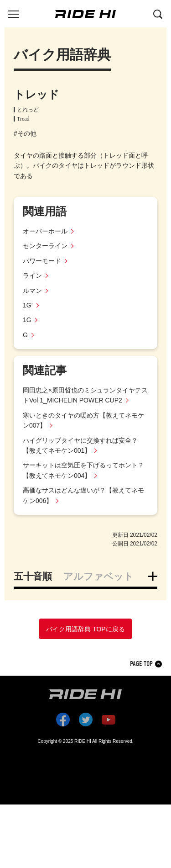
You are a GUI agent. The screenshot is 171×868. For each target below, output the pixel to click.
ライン (32, 275)
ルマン (32, 291)
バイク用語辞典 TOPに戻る (85, 629)
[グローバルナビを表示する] (13, 13)
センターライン (45, 246)
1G (27, 320)
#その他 (25, 133)
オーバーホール (45, 231)
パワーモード (42, 261)
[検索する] (158, 13)
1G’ (28, 305)
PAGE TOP (141, 664)
